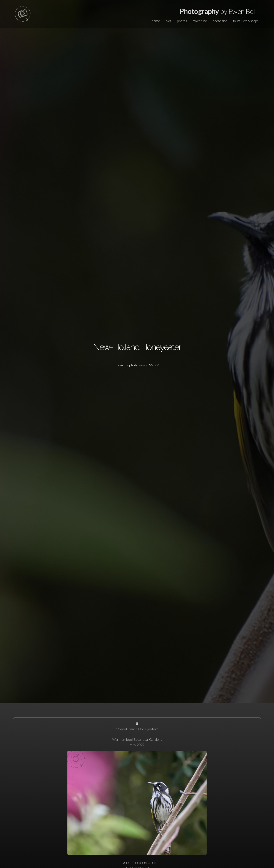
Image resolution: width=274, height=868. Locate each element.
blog (169, 21)
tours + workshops (246, 21)
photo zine (220, 21)
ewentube (200, 21)
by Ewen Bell (218, 11)
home (156, 21)
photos (182, 21)
